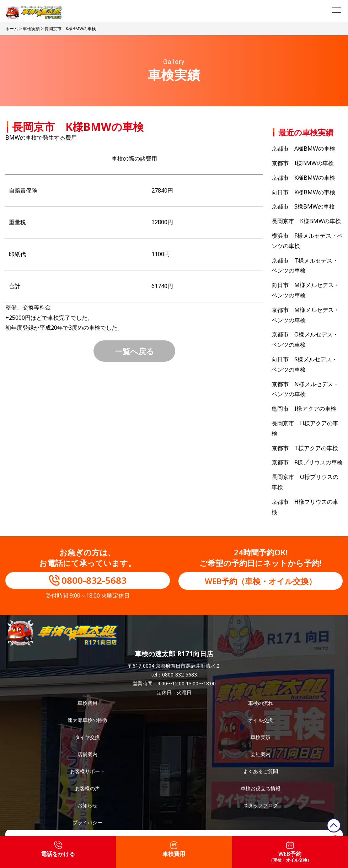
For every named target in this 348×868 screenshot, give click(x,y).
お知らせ (87, 805)
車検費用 (87, 703)
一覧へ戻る (134, 351)
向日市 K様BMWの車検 (303, 192)
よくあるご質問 (261, 771)
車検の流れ (261, 703)
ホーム (12, 29)
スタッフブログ (261, 805)
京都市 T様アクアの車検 (305, 448)
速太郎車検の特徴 (87, 720)
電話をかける (58, 850)
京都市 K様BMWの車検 (303, 178)
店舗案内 (87, 754)
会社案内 (261, 754)
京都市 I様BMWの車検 (303, 163)
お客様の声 (87, 788)
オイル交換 (261, 720)
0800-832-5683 (94, 580)
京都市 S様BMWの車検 (303, 206)
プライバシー (87, 822)
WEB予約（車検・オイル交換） (261, 581)
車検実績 (31, 29)
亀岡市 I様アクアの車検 (304, 409)
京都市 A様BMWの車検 (303, 149)
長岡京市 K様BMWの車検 (306, 221)
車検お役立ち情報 (261, 788)
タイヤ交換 (87, 737)
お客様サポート (87, 771)
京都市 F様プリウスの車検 (307, 462)
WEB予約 (290, 852)
